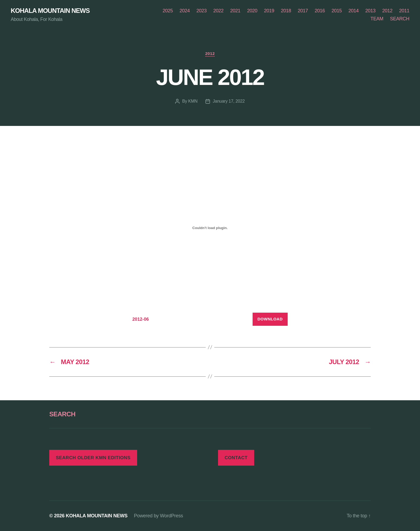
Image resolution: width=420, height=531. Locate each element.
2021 (235, 11)
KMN (193, 101)
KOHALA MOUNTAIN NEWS (50, 11)
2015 (337, 11)
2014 (354, 11)
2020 (252, 11)
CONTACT (236, 458)
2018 (286, 11)
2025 (168, 11)
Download (270, 319)
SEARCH (400, 19)
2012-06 (141, 319)
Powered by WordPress (158, 516)
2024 (185, 11)
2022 (218, 11)
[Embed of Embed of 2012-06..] (210, 228)
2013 (370, 11)
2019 (269, 11)
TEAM (377, 19)
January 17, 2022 (229, 101)
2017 (303, 11)
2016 (320, 11)
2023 (201, 11)
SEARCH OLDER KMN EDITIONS (93, 458)
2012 (387, 11)
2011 (404, 11)
